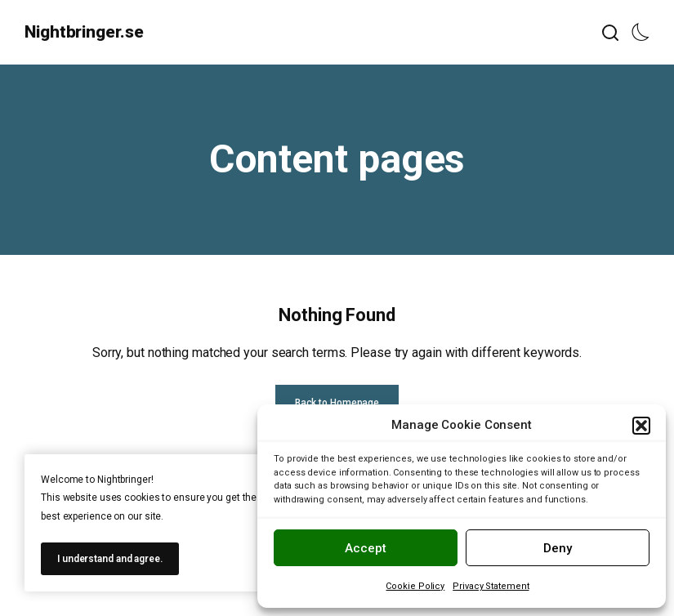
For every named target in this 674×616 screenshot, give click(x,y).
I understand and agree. (110, 559)
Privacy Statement (491, 586)
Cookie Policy (415, 586)
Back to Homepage (337, 403)
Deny (558, 548)
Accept (366, 548)
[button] (641, 426)
